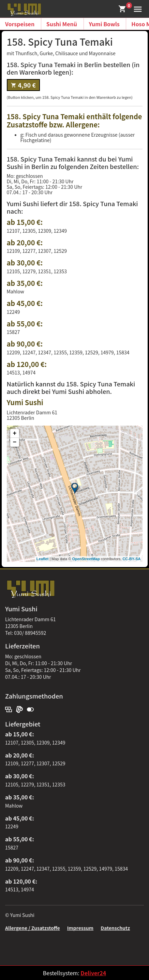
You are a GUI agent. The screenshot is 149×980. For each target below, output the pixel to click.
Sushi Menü (62, 24)
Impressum (80, 928)
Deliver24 (93, 973)
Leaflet (42, 559)
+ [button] (15, 433)
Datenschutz (115, 928)
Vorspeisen (20, 24)
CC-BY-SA (131, 559)
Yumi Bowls (104, 24)
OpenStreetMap (86, 559)
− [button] (15, 442)
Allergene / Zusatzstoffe (33, 928)
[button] (136, 8)
